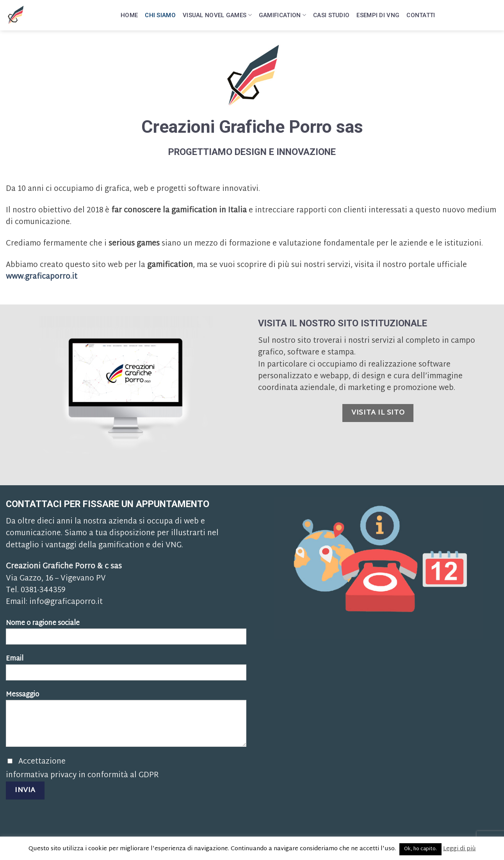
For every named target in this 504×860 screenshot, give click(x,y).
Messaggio (126, 721)
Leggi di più (459, 849)
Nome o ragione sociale (126, 635)
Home (129, 14)
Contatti (421, 14)
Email (126, 670)
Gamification (282, 13)
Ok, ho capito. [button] (420, 849)
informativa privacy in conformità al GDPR (82, 775)
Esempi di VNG (378, 14)
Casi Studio (331, 14)
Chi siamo (160, 14)
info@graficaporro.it (66, 602)
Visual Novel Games (217, 13)
